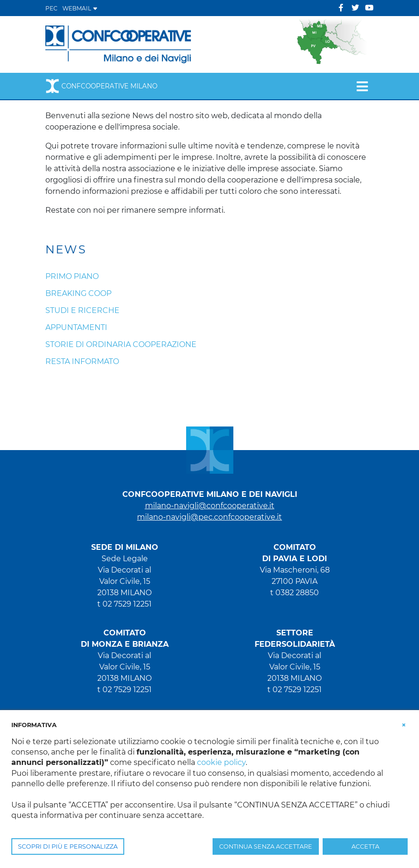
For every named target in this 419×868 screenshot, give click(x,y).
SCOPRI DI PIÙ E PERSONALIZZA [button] (68, 846)
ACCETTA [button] (365, 846)
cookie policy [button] (221, 762)
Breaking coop (78, 293)
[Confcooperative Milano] (119, 44)
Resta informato (82, 361)
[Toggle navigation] (362, 86)
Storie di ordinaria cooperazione (121, 344)
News (66, 250)
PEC (51, 8)
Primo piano (72, 276)
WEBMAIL (80, 8)
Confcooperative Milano (101, 86)
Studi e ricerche (82, 310)
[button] (404, 724)
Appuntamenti (76, 327)
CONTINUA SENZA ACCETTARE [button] (266, 846)
